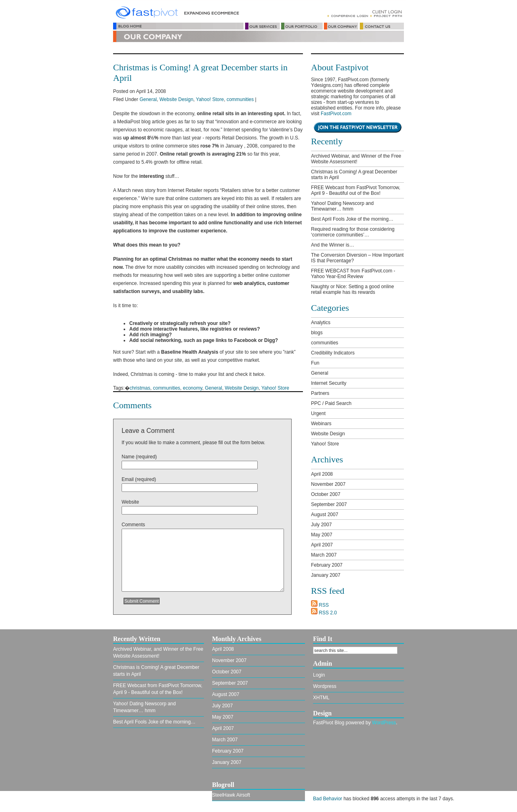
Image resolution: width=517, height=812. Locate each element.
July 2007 (321, 525)
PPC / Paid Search (331, 403)
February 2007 (327, 565)
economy (193, 388)
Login (319, 681)
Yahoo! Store (210, 99)
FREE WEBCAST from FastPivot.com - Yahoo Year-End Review (353, 274)
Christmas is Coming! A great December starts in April (354, 175)
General (148, 99)
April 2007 (322, 545)
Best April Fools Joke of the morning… (352, 219)
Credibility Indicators (333, 353)
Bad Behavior (328, 804)
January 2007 (326, 575)
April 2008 (322, 474)
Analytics (321, 323)
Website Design (177, 99)
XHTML (321, 703)
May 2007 (322, 535)
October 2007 (326, 494)
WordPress (384, 728)
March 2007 (324, 555)
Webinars (321, 424)
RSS (320, 605)
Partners (320, 393)
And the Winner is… (333, 245)
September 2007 (329, 504)
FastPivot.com (336, 114)
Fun (315, 363)
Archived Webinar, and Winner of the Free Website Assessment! (356, 159)
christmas (140, 388)
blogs (317, 333)
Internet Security (329, 383)
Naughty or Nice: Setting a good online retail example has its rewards (352, 289)
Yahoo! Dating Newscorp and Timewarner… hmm (342, 206)
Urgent (318, 413)
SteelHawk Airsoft (231, 801)
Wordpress (325, 692)
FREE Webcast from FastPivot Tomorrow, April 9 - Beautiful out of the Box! (356, 190)
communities (240, 99)
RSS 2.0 (324, 613)
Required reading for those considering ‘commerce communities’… (353, 232)
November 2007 (328, 484)
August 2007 (325, 515)
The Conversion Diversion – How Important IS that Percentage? (357, 258)
